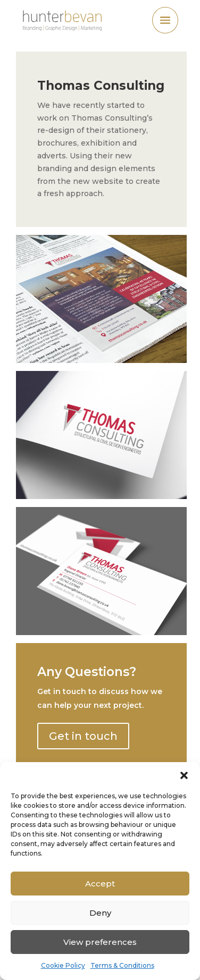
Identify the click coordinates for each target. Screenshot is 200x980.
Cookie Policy (63, 965)
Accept (100, 884)
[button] (184, 775)
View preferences (100, 942)
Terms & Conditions (122, 965)
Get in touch (83, 736)
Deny (100, 913)
